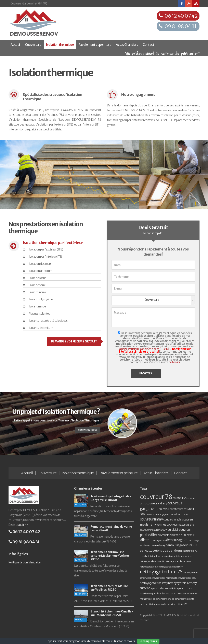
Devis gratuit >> (18, 525)
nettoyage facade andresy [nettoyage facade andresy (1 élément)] (171, 567)
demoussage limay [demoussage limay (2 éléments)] (154, 545)
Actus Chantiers (127, 45)
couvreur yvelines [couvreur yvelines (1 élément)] (158, 540)
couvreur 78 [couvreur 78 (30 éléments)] (156, 497)
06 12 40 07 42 (181, 16)
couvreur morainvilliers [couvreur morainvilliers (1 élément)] (150, 530)
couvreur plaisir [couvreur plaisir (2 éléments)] (170, 530)
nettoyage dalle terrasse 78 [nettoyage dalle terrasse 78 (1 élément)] (152, 561)
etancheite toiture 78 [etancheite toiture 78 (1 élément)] (188, 551)
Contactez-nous (85, 429)
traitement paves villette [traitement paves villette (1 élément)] (183, 599)
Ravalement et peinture (95, 45)
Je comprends (148, 641)
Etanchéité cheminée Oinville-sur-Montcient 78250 (112, 613)
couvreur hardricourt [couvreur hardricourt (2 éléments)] (171, 509)
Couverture (33, 45)
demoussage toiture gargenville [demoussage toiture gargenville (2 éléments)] (159, 551)
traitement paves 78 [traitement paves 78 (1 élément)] (162, 599)
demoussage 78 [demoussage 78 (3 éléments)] (177, 540)
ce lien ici (174, 362)
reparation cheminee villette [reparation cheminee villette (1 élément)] (163, 588)
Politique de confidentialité (24, 562)
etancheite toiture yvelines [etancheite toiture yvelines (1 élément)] (180, 556)
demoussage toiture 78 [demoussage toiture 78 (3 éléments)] (181, 545)
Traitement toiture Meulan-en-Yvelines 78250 (110, 588)
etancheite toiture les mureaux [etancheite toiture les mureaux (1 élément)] (154, 556)
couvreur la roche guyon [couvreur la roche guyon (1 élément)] (157, 514)
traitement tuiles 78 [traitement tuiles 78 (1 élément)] (178, 604)
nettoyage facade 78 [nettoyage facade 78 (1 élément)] (149, 567)
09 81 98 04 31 (180, 26)
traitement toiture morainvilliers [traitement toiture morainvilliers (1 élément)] (154, 604)
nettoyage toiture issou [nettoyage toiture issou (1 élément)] (186, 578)
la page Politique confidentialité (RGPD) (144, 349)
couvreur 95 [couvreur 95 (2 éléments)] (179, 498)
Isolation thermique (60, 45)
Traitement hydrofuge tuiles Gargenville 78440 (111, 498)
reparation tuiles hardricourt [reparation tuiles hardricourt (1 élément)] (163, 594)
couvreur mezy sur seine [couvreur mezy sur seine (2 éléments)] (180, 525)
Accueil (16, 45)
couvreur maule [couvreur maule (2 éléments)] (172, 520)
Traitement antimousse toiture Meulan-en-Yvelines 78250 (110, 556)
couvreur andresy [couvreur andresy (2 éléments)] (157, 504)
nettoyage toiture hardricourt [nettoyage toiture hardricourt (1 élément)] (163, 578)
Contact (148, 45)
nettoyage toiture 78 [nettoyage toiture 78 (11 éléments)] (161, 572)
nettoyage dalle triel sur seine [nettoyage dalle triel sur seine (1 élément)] (178, 561)
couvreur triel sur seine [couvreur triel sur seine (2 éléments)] (169, 535)
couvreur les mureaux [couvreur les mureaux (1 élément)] (178, 514)
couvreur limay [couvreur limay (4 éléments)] (151, 519)
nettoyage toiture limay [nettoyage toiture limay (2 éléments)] (154, 583)
